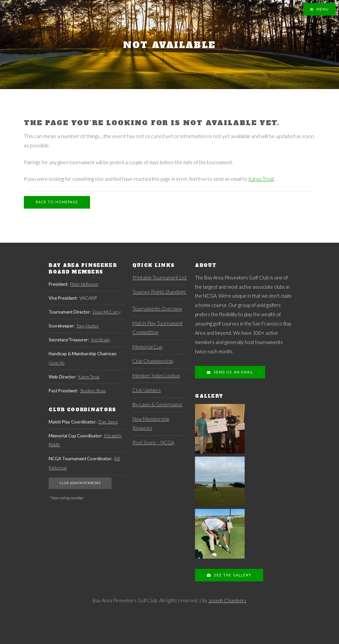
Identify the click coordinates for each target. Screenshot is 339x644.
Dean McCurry (107, 312)
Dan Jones (108, 422)
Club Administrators (80, 483)
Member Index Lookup (156, 376)
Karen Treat (261, 179)
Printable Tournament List (160, 278)
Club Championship (153, 361)
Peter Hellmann (84, 284)
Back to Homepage (57, 202)
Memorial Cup (147, 347)
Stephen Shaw (93, 391)
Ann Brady (100, 340)
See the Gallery (232, 576)
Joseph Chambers (227, 600)
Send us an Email (233, 373)
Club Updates (147, 390)
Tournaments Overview (157, 309)
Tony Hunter (88, 326)
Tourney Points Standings (159, 292)
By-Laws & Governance (157, 404)
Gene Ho (56, 363)
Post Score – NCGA (153, 443)
